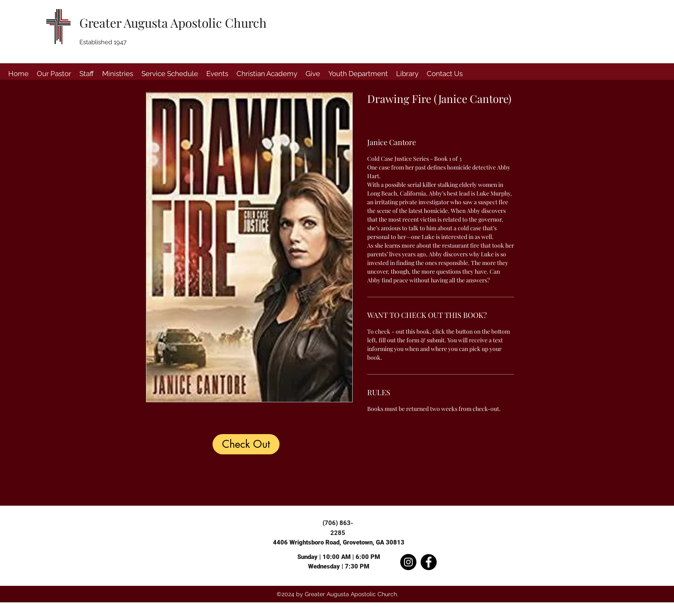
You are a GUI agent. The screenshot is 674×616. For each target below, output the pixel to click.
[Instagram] (408, 562)
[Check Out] (246, 444)
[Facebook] (429, 562)
